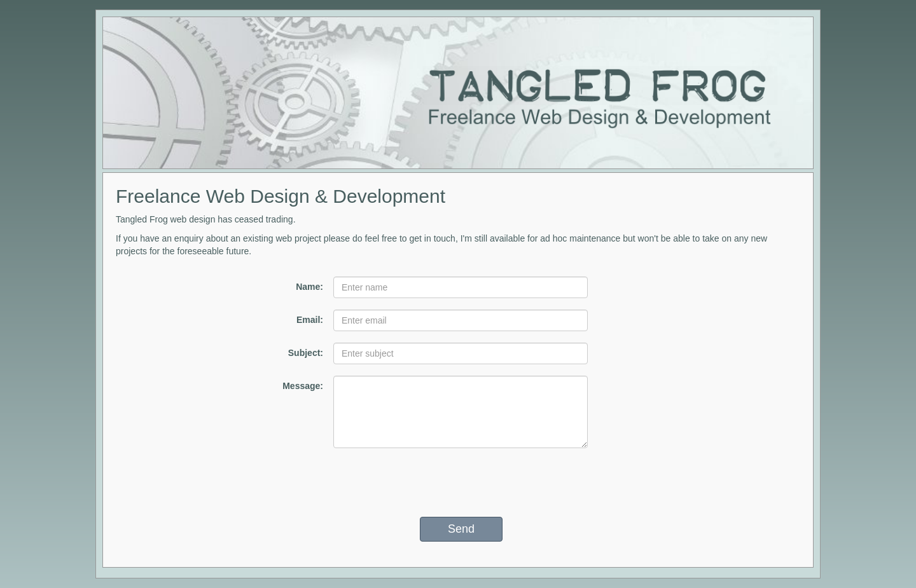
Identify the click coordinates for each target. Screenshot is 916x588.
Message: (303, 386)
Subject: (306, 353)
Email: (310, 320)
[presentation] (462, 482)
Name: (309, 287)
